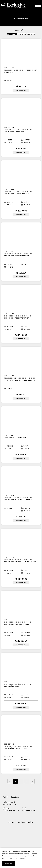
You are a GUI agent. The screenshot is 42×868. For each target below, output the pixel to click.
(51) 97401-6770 (11, 809)
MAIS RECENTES (12, 34)
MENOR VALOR (22, 34)
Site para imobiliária (21, 822)
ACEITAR (8, 863)
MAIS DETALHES (21, 90)
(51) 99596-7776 (31, 809)
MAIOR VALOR (31, 34)
